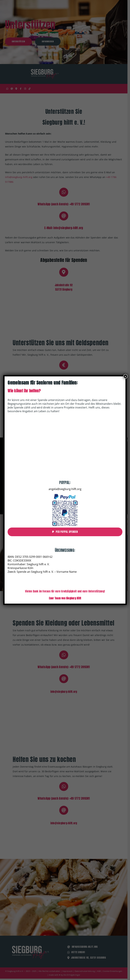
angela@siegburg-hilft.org (65, 489)
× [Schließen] (125, 376)
